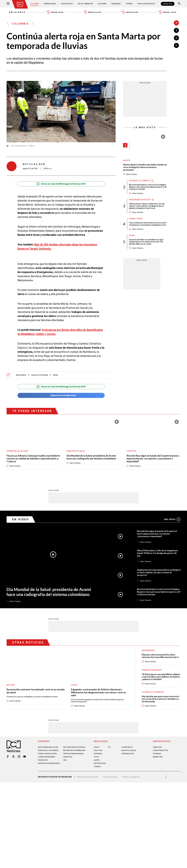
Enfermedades (148, 650)
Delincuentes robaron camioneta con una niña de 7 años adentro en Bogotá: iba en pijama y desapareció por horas (147, 207)
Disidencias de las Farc (18, 451)
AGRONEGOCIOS (128, 754)
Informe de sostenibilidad (70, 752)
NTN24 (97, 747)
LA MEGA (98, 767)
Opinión (129, 4)
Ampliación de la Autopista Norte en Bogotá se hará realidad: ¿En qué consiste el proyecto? (158, 572)
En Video (21, 519)
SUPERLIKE (157, 754)
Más (172, 519)
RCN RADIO (98, 754)
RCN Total (98, 751)
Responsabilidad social (49, 747)
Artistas (11, 685)
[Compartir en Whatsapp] (176, 46)
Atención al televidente (49, 751)
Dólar (132, 239)
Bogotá (127, 161)
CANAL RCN (168, 4)
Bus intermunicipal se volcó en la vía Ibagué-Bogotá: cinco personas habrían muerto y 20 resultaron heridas (146, 188)
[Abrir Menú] (8, 4)
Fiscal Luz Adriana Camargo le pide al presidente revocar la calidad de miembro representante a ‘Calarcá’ (30, 458)
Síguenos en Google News (61, 395)
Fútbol (74, 685)
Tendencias (116, 4)
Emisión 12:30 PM (92, 12)
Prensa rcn (43, 762)
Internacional (50, 4)
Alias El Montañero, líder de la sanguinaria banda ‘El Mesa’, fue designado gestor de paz (158, 553)
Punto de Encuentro (146, 4)
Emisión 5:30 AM (54, 12)
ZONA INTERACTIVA (161, 751)
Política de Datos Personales (88, 778)
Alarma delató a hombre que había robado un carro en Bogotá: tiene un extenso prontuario (144, 168)
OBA (65, 762)
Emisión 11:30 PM (170, 12)
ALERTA (97, 760)
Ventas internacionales (74, 756)
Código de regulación (48, 756)
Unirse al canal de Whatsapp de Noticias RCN (61, 184)
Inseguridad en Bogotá (140, 201)
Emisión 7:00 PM (131, 12)
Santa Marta (21, 374)
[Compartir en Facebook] (176, 30)
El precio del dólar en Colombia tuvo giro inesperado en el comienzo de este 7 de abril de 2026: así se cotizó (146, 246)
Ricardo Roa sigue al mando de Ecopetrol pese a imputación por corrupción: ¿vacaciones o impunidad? (154, 458)
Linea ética (68, 759)
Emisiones (15, 12)
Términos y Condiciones (133, 778)
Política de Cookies (111, 778)
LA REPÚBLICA (127, 747)
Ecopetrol (132, 451)
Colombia (35, 4)
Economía (102, 4)
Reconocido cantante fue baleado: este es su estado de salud (32, 691)
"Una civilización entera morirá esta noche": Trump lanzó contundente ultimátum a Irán (144, 226)
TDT (109, 747)
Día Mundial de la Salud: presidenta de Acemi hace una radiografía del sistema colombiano (92, 457)
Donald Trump (136, 220)
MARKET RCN (158, 757)
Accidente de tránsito (140, 182)
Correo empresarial (47, 759)
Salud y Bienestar (86, 4)
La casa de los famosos (153, 692)
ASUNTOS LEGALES (129, 751)
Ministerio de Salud (76, 451)
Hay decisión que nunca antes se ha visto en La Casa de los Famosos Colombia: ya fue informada (159, 699)
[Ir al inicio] (20, 4)
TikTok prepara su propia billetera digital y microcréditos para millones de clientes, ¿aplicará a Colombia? (161, 677)
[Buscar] (179, 4)
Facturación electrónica (75, 747)
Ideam (56, 374)
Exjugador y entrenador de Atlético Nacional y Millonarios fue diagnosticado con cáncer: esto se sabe (99, 692)
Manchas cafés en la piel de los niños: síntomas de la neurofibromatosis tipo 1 (161, 656)
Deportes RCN (67, 4)
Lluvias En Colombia (40, 374)
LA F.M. (97, 757)
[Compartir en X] (176, 38)
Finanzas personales (152, 670)
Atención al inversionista (44, 767)
